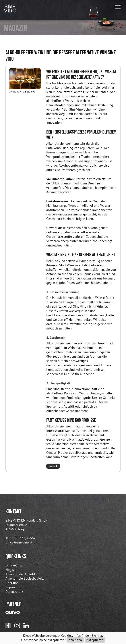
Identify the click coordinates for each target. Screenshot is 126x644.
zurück (53, 466)
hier (99, 636)
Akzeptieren (95, 640)
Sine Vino (76, 109)
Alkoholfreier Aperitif (20, 574)
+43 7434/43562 (24, 538)
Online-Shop (14, 565)
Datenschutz (14, 592)
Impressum (13, 587)
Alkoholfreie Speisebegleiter (26, 578)
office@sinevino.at (19, 542)
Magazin (11, 570)
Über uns (12, 583)
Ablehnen (75, 640)
